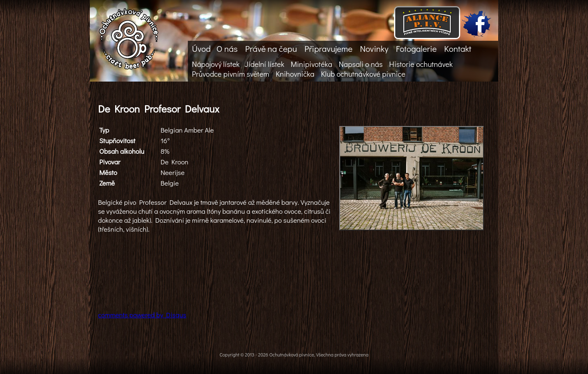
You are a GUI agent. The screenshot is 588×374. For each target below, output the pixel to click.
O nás (227, 49)
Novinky (374, 49)
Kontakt (458, 49)
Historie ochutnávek (421, 64)
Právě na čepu (271, 49)
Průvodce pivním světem (231, 74)
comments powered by (142, 314)
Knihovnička (295, 74)
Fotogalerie (416, 49)
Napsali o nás (361, 64)
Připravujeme (328, 49)
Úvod (201, 49)
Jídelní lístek (264, 64)
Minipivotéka (311, 64)
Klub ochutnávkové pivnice (363, 74)
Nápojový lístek (216, 64)
